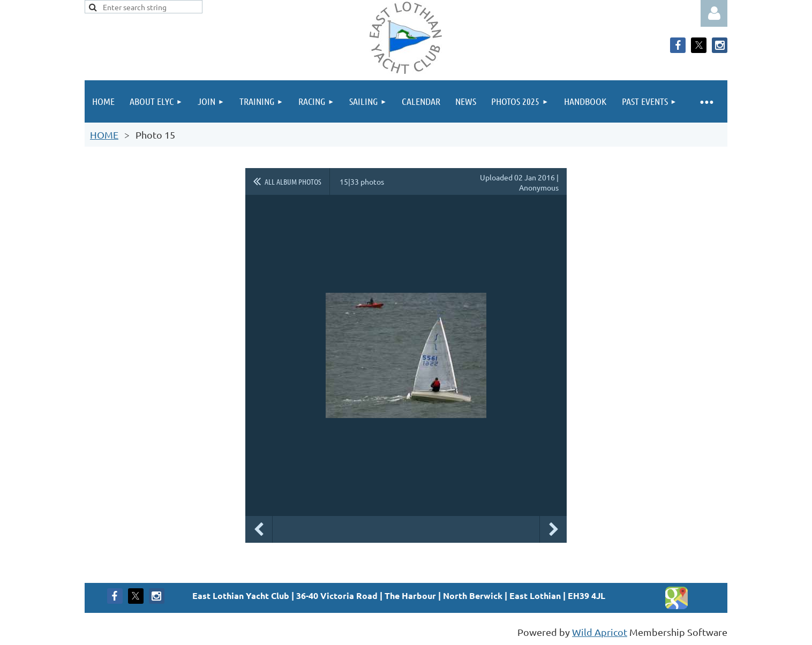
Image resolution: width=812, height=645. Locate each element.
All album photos (293, 181)
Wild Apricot (600, 632)
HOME (104, 135)
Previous (259, 529)
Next (553, 529)
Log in (714, 13)
